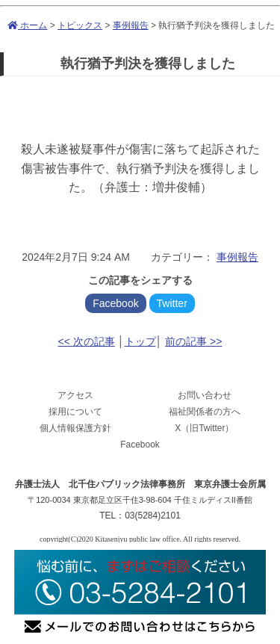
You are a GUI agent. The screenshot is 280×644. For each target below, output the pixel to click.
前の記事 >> (193, 341)
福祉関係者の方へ (205, 412)
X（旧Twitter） (204, 428)
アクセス (75, 395)
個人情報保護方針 (75, 428)
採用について (75, 412)
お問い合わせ (205, 395)
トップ (140, 341)
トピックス (80, 25)
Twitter (172, 303)
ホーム (27, 25)
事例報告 (131, 25)
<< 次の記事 (87, 341)
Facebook (115, 303)
